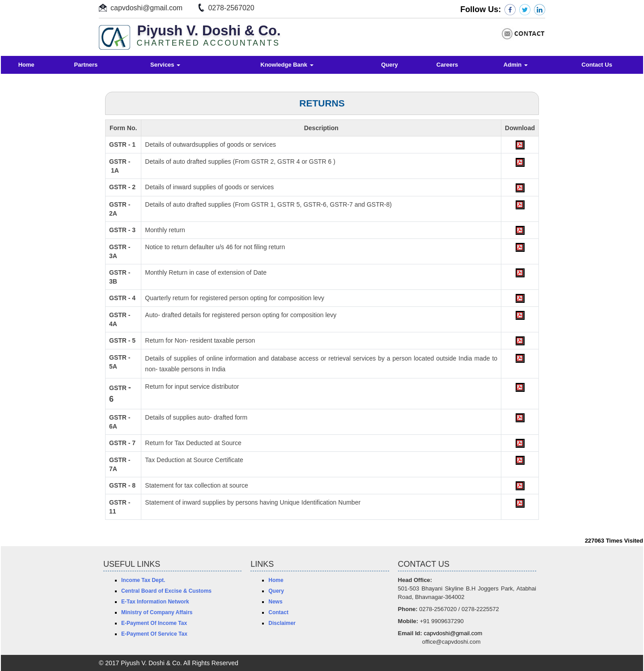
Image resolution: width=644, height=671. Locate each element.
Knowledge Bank (287, 65)
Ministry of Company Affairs (157, 612)
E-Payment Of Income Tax (154, 623)
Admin (516, 65)
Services (165, 65)
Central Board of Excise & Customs (166, 591)
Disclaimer (282, 623)
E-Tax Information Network (155, 602)
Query (390, 65)
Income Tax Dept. (143, 580)
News (275, 602)
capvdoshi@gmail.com (146, 8)
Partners (86, 65)
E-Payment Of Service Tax (154, 634)
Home (26, 65)
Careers (447, 65)
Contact (278, 612)
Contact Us (597, 65)
